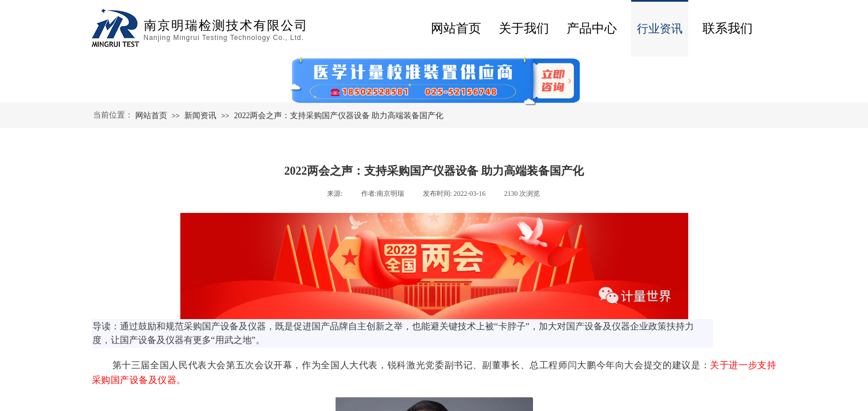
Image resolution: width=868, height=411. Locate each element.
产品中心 (592, 28)
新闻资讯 (200, 116)
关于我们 (524, 28)
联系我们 (728, 28)
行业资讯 (660, 29)
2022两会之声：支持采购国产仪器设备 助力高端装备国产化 (339, 116)
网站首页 (456, 28)
